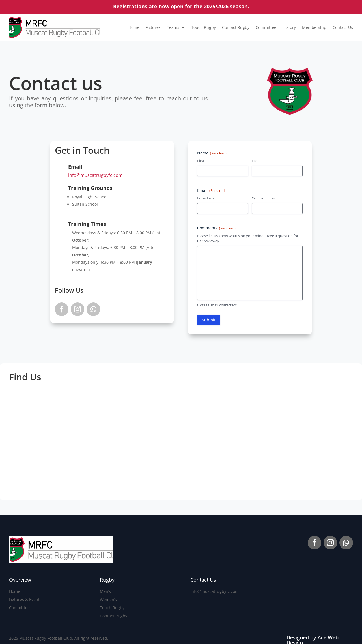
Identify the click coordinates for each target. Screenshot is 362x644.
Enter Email (207, 198)
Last (255, 161)
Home (134, 27)
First (201, 161)
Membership (314, 27)
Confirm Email (264, 198)
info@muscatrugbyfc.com (95, 175)
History (289, 27)
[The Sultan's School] (272, 446)
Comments (216, 228)
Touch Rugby (203, 27)
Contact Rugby (236, 27)
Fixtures (153, 27)
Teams (173, 27)
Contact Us (343, 27)
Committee (266, 27)
